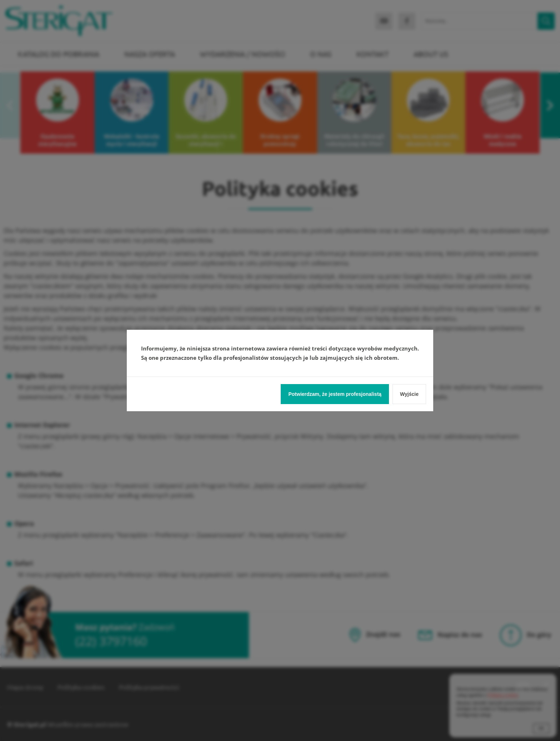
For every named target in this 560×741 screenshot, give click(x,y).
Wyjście (409, 394)
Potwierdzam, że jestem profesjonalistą (335, 394)
